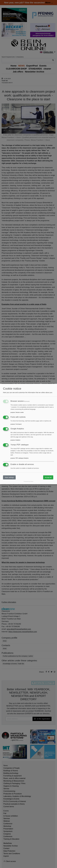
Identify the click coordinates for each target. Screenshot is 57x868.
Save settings (9, 477)
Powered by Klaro (28, 481)
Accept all (48, 477)
